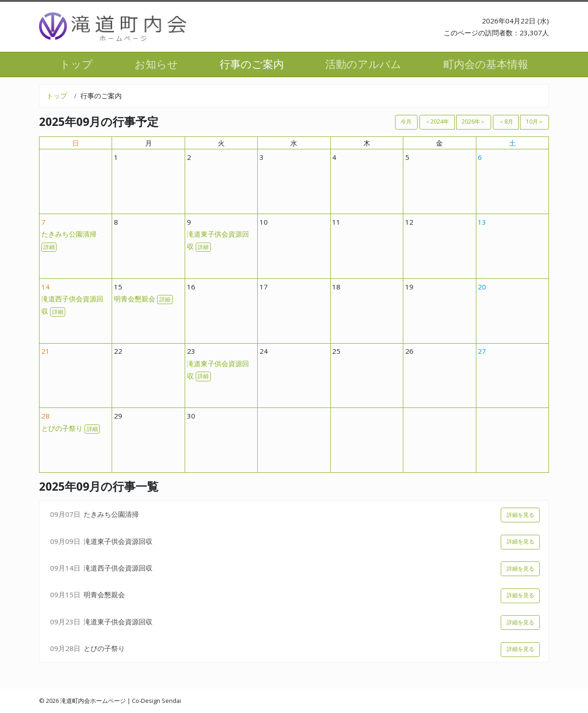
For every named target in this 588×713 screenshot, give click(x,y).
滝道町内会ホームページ (93, 701)
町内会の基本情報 (486, 64)
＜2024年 (437, 122)
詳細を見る (520, 515)
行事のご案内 (252, 64)
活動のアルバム (363, 64)
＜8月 (506, 122)
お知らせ (156, 64)
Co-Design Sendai (156, 701)
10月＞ (535, 122)
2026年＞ (474, 122)
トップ (76, 64)
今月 (406, 122)
